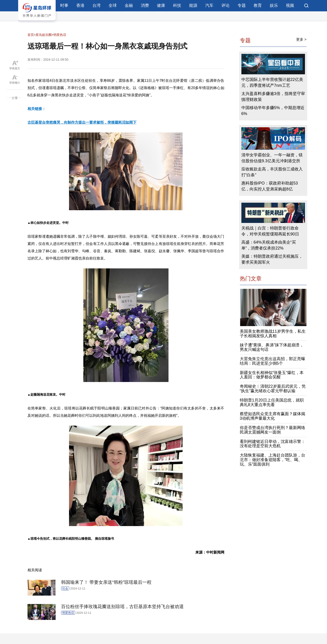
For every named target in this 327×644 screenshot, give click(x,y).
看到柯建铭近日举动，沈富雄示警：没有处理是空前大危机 (272, 444)
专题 (242, 5)
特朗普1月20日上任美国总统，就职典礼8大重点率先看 (272, 402)
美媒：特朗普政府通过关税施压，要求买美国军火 (272, 259)
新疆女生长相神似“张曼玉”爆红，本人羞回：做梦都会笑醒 (272, 375)
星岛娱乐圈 (44, 35)
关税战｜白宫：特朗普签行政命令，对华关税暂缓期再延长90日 (270, 231)
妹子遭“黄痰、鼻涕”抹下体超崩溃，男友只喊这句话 (272, 347)
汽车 (209, 5)
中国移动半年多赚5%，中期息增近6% (273, 111)
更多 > (301, 39)
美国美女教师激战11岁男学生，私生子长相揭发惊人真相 (273, 334)
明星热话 (60, 35)
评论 (225, 5)
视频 (290, 5)
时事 (64, 5)
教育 (258, 5)
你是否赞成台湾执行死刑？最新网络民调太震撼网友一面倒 (272, 430)
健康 (161, 5)
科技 (177, 5)
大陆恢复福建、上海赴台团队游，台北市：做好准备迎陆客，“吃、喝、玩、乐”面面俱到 (272, 460)
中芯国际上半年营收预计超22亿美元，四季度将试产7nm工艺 (272, 82)
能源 (193, 5)
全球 (113, 5)
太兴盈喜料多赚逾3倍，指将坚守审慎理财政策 (273, 97)
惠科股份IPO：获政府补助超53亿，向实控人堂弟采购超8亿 (270, 186)
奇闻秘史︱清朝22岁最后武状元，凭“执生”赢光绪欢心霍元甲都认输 (273, 389)
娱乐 (274, 5)
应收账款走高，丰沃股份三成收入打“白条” (272, 172)
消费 (145, 5)
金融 (129, 5)
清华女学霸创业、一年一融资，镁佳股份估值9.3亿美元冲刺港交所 (272, 158)
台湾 (97, 5)
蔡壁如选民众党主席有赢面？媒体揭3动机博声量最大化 (272, 416)
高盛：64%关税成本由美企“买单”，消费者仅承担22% (269, 245)
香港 (80, 5)
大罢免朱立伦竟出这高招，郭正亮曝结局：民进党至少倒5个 (272, 361)
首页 (31, 35)
